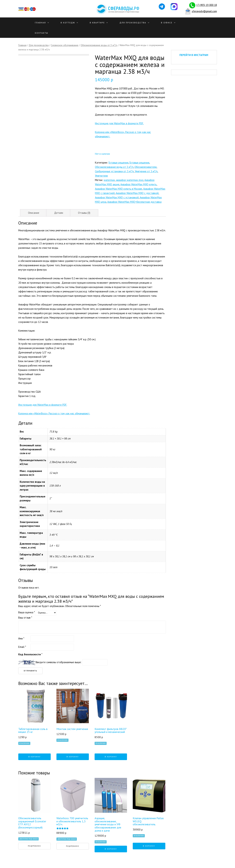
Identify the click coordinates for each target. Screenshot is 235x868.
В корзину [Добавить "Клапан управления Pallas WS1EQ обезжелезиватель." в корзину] (149, 846)
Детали (59, 213)
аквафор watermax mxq (130, 180)
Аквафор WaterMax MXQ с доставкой (137, 193)
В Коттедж (68, 23)
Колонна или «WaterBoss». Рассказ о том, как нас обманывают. (54, 413)
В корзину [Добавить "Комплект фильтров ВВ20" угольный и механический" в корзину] (111, 757)
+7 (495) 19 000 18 (207, 5)
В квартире (97, 23)
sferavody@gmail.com (204, 11)
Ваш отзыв (25, 618)
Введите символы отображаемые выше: (59, 662)
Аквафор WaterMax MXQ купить (138, 184)
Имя (21, 638)
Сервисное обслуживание (65, 45)
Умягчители (101, 176)
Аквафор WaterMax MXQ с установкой (117, 197)
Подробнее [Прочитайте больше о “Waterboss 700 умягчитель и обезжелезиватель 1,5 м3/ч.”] (73, 846)
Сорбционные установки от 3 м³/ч (114, 171)
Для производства (133, 23)
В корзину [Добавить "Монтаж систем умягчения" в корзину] (73, 757)
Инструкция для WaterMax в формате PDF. (119, 123)
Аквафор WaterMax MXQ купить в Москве (119, 189)
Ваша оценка (27, 612)
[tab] (34, 213)
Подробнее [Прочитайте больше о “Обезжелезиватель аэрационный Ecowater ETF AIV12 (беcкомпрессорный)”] (34, 846)
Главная (40, 23)
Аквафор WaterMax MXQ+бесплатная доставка (134, 202)
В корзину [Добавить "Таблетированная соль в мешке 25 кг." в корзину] (34, 757)
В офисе (167, 23)
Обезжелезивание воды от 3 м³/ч (99, 45)
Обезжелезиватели (146, 167)
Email (22, 647)
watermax (109, 180)
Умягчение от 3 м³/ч (146, 171)
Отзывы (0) (84, 213)
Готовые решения (118, 163)
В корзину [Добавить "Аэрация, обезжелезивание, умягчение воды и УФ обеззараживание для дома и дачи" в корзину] (111, 849)
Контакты (41, 33)
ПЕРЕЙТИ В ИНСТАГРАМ (194, 55)
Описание (34, 213)
